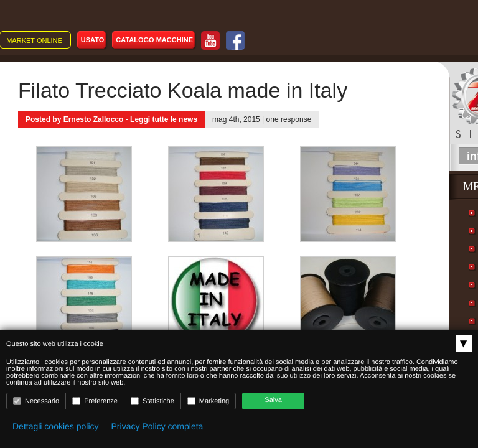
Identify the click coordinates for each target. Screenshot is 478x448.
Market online (34, 40)
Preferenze (95, 401)
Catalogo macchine (154, 40)
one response (289, 119)
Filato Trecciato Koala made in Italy (183, 90)
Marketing (208, 401)
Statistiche (152, 401)
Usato (93, 40)
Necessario (36, 401)
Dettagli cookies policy (56, 426)
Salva (273, 400)
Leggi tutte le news (164, 119)
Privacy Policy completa (157, 426)
